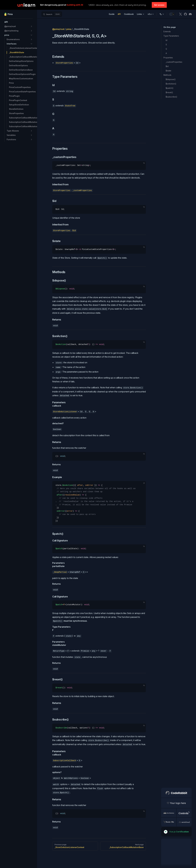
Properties (168, 58)
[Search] (52, 14)
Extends (167, 31)
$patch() (170, 88)
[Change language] (162, 14)
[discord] (190, 14)
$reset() (169, 92)
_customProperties (174, 62)
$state (168, 71)
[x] (180, 14)
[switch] (172, 14)
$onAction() (171, 84)
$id (167, 66)
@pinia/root (58, 29)
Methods (167, 75)
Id (166, 40)
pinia (69, 29)
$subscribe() (171, 97)
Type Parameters (171, 36)
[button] (19, 22)
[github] (185, 14)
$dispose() (171, 79)
